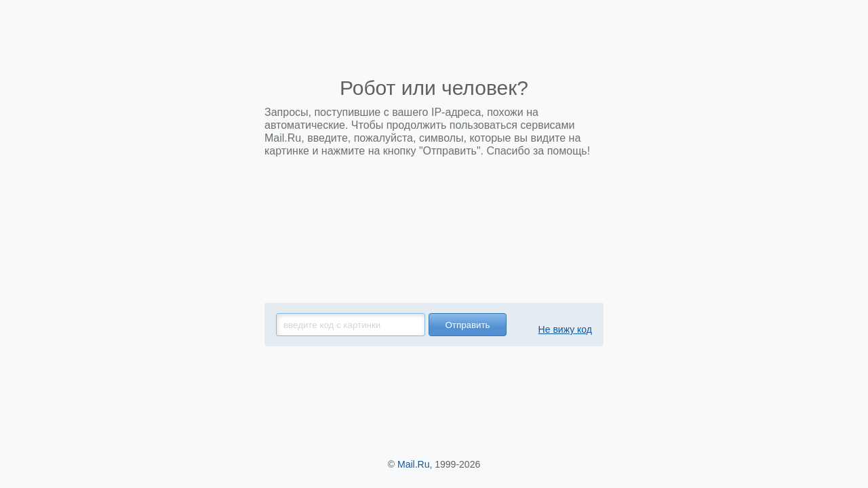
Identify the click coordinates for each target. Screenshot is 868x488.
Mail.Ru (413, 464)
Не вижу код (565, 329)
